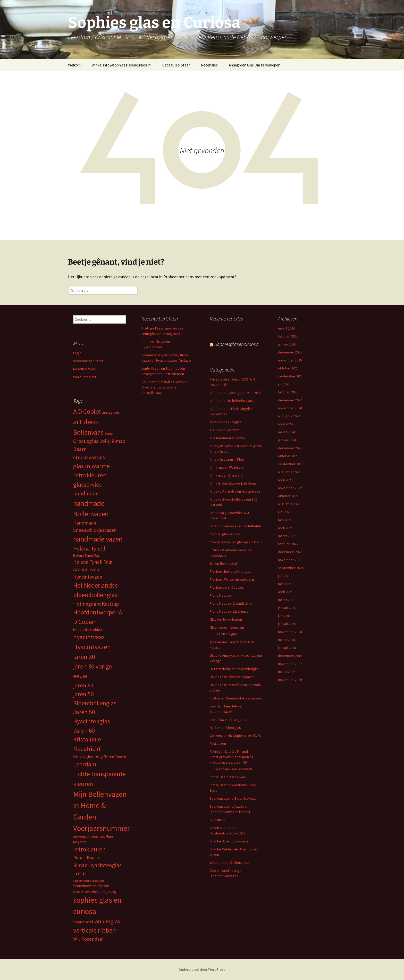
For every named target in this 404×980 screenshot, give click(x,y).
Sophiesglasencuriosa (237, 344)
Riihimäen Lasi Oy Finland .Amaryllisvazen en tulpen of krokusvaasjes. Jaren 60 (231, 757)
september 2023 (291, 464)
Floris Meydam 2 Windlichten (232, 603)
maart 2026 (287, 328)
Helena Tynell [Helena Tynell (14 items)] (89, 549)
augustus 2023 (289, 472)
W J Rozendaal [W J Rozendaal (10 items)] (88, 939)
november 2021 (290, 560)
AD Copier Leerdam (225, 430)
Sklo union (218, 820)
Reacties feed (84, 369)
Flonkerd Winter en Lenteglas (232, 579)
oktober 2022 (288, 496)
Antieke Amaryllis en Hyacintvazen (236, 491)
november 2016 (290, 680)
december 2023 (290, 448)
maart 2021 (287, 600)
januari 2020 (287, 608)
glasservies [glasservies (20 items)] (87, 485)
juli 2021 (284, 576)
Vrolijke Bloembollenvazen (230, 841)
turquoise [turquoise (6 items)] (81, 922)
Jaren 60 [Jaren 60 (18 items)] (84, 730)
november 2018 (290, 632)
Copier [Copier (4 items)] (109, 433)
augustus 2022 (289, 504)
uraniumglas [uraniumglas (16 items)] (105, 921)
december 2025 (290, 352)
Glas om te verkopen (226, 619)
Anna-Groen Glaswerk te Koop (233, 483)
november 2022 (290, 488)
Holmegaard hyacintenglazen (232, 677)
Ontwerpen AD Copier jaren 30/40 (235, 736)
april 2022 (285, 528)
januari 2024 (287, 440)
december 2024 (290, 400)
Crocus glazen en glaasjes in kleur (236, 542)
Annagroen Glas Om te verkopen (255, 65)
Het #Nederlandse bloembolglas (235, 669)
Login (77, 353)
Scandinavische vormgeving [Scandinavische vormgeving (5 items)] (95, 892)
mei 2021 (285, 584)
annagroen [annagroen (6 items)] (111, 412)
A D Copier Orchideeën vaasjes (234, 401)
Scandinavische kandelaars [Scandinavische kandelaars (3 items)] (89, 881)
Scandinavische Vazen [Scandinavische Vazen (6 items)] (91, 886)
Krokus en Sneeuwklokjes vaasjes (236, 698)
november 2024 (290, 408)
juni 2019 (285, 616)
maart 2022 (287, 536)
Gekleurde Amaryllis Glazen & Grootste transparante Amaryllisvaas (164, 387)
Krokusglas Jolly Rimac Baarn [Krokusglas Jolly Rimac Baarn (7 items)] (100, 757)
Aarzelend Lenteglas (226, 422)
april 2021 (285, 592)
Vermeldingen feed (88, 361)
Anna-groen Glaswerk (226, 475)
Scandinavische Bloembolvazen (234, 798)
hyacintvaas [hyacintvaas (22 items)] (89, 637)
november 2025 (290, 360)
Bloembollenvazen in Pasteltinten (235, 526)
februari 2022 (288, 544)
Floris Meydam (221, 595)
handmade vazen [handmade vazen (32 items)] (98, 539)
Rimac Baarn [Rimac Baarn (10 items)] (86, 857)
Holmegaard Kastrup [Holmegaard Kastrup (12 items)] (96, 604)
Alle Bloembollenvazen (227, 438)
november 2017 (290, 664)
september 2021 (291, 568)
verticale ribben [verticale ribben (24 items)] (95, 930)
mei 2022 (285, 520)
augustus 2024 (289, 416)
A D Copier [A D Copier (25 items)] (87, 411)
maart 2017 (287, 672)
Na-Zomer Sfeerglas (225, 728)
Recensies (209, 65)
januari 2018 (287, 648)
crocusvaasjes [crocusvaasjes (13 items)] (89, 457)
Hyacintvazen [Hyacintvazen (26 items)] (92, 647)
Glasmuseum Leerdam (227, 627)
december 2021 (290, 552)
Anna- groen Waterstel (227, 467)
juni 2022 (285, 512)
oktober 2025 (288, 368)
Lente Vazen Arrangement (230, 720)
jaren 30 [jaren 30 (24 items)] (84, 657)
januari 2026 (287, 344)
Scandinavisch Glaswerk (233, 769)
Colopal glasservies (225, 534)
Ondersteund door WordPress (202, 969)
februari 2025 (288, 392)
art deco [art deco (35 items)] (86, 422)
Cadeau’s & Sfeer (176, 65)
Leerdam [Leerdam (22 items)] (85, 764)
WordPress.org (85, 377)
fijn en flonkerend (223, 563)
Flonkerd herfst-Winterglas (230, 571)
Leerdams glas (226, 634)
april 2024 (285, 424)
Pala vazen (218, 744)
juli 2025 (284, 384)
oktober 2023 (288, 456)
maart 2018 (287, 640)
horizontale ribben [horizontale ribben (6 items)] (88, 630)
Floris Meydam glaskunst (229, 611)
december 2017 (290, 656)
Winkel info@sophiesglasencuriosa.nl (121, 65)
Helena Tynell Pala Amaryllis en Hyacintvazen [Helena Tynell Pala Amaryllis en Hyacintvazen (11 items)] (93, 569)
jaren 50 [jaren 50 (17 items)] (83, 685)
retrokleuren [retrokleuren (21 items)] (89, 849)
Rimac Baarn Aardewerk (228, 777)
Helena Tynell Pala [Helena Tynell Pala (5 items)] (87, 555)
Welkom (74, 65)
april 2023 (285, 480)
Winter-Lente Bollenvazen (229, 863)
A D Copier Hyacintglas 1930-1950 (235, 393)
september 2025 (291, 376)
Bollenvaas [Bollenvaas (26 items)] (88, 432)
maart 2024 (287, 432)
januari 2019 (287, 624)
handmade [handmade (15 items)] (86, 493)
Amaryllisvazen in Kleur (227, 459)
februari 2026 (288, 336)
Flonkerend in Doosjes (227, 587)
